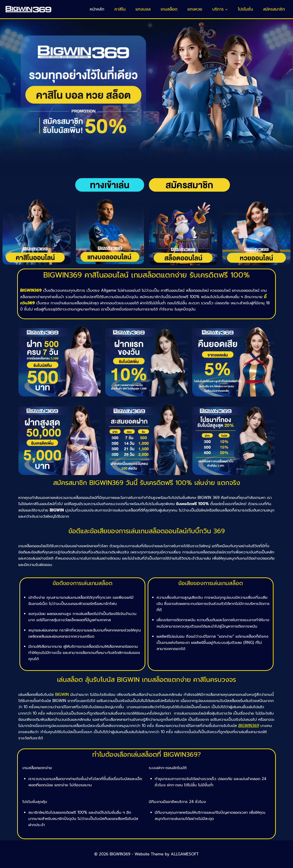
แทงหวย (195, 9)
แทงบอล (143, 9)
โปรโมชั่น (245, 9)
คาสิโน (120, 9)
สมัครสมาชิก (274, 9)
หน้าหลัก (97, 9)
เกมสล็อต (169, 9)
